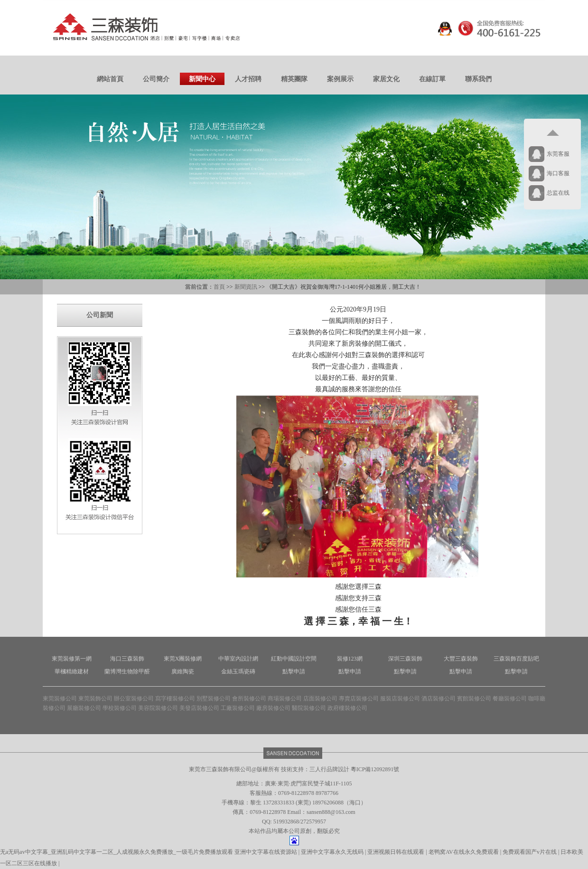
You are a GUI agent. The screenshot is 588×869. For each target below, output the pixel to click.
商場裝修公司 (285, 699)
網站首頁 (110, 79)
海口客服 (558, 173)
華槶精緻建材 (72, 671)
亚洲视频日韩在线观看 (397, 852)
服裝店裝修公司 (400, 699)
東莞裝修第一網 (72, 659)
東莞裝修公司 (60, 699)
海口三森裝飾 (127, 659)
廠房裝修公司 (273, 708)
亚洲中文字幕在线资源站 (266, 852)
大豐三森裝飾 (461, 659)
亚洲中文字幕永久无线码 (333, 852)
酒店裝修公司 (439, 699)
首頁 (219, 287)
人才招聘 (248, 79)
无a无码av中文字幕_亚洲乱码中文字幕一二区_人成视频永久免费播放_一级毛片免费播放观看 (117, 852)
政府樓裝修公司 (347, 708)
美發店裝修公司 (199, 708)
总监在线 (558, 193)
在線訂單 (432, 79)
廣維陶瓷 (183, 671)
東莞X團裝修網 (183, 659)
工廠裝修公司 (238, 708)
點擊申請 (294, 671)
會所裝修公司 (249, 699)
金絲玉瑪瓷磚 (238, 671)
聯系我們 (478, 79)
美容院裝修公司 (158, 708)
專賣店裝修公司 (359, 699)
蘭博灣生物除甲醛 (127, 671)
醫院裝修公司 (309, 708)
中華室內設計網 (238, 659)
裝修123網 (350, 659)
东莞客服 (558, 154)
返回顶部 (552, 133)
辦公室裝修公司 (134, 699)
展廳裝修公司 (84, 708)
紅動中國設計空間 (294, 659)
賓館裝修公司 (474, 699)
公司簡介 (156, 79)
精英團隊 (294, 79)
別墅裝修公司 (214, 699)
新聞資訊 (246, 287)
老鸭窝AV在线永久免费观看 (464, 852)
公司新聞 (100, 315)
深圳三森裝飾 (405, 659)
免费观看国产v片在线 (530, 852)
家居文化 (386, 79)
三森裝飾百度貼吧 (516, 659)
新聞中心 (202, 79)
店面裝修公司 (320, 699)
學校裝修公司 (120, 708)
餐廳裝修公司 (510, 699)
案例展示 (340, 79)
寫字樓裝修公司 (175, 699)
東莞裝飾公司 (95, 699)
